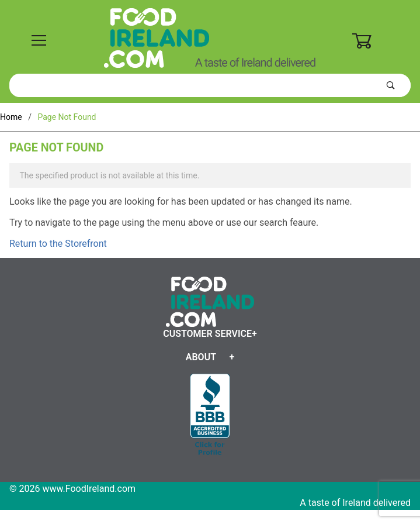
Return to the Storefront (58, 244)
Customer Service (207, 334)
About (201, 357)
